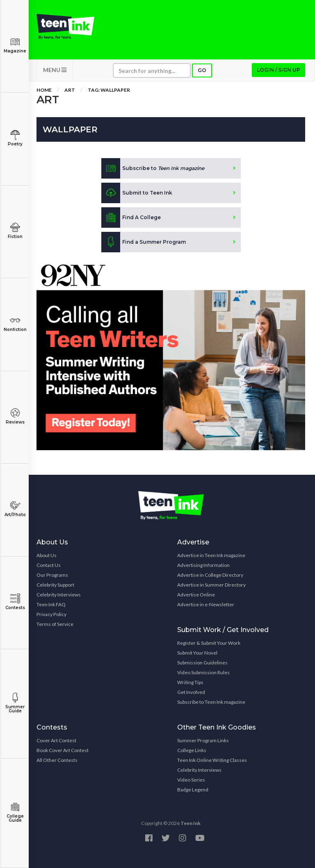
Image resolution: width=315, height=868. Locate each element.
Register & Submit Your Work (209, 643)
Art (70, 90)
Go (202, 70)
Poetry (15, 138)
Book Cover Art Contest (63, 750)
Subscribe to (153, 168)
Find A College (131, 218)
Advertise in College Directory (210, 575)
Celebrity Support (55, 585)
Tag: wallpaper (109, 90)
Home (44, 90)
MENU (55, 70)
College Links (192, 750)
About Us (47, 555)
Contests (15, 602)
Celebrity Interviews (59, 595)
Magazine (15, 45)
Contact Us (49, 565)
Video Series (191, 780)
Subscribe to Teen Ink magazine (211, 702)
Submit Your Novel (197, 653)
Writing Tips (190, 682)
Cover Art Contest (56, 740)
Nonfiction (15, 324)
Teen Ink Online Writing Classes (212, 760)
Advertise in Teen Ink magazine (211, 555)
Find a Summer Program (144, 242)
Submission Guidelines (202, 663)
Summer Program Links (203, 740)
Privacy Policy (51, 614)
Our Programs (52, 575)
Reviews (15, 416)
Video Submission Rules (203, 672)
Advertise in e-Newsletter (206, 604)
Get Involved (191, 692)
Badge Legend (193, 790)
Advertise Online (196, 595)
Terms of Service (55, 624)
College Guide (15, 812)
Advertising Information (203, 565)
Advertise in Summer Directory (211, 585)
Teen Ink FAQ (51, 604)
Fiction (15, 231)
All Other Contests (57, 760)
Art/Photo (15, 509)
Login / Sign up (278, 70)
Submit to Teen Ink (137, 193)
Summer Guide (15, 703)
